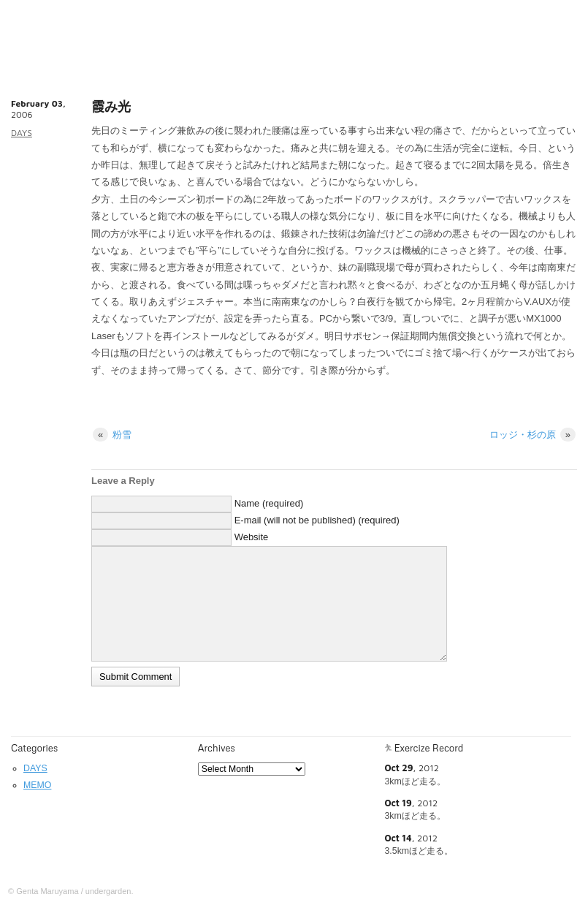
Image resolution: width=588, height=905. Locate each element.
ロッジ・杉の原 (532, 435)
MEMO (37, 785)
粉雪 (112, 435)
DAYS (22, 133)
